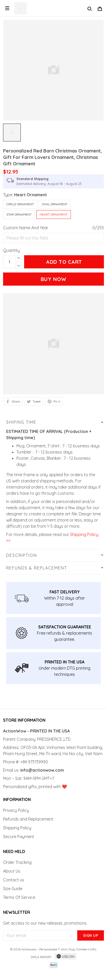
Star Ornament (19, 214)
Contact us (14, 880)
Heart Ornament (31, 195)
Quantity (11, 250)
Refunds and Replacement (28, 819)
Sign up (91, 935)
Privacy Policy (16, 810)
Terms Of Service (19, 897)
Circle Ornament (20, 204)
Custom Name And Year (26, 228)
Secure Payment (19, 837)
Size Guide (13, 889)
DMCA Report (41, 957)
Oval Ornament (55, 204)
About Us (12, 871)
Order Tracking (17, 862)
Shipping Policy (17, 828)
